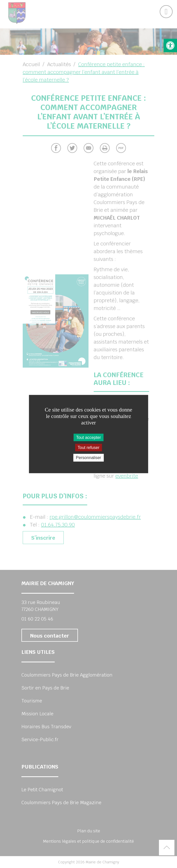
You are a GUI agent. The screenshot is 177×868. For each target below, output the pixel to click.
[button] (170, 45)
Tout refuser (88, 448)
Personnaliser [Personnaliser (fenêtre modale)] (88, 458)
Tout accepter (88, 437)
